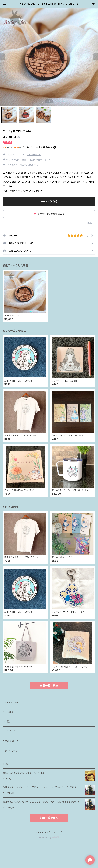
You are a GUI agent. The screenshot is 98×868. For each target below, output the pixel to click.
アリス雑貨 (8, 712)
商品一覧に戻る (49, 685)
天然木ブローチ (11, 741)
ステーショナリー (11, 751)
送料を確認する (34, 155)
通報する (91, 223)
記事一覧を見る (49, 818)
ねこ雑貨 (7, 722)
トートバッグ (9, 731)
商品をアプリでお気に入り (49, 214)
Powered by (49, 837)
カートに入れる (49, 201)
